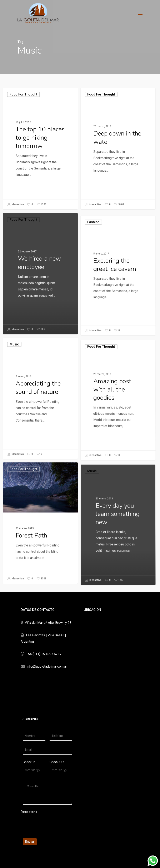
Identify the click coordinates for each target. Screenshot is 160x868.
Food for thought (23, 94)
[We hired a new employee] (39, 323)
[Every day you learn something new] (120, 599)
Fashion (93, 323)
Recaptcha (29, 812)
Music (16, 409)
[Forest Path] (39, 573)
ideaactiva (16, 205)
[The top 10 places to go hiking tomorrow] (40, 149)
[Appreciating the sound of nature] (39, 448)
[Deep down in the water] (118, 149)
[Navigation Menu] (140, 13)
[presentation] (49, 827)
